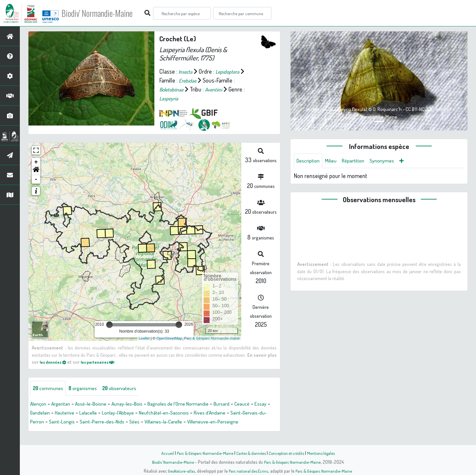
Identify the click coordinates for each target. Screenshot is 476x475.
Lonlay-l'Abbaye (170, 414)
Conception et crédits (290, 453)
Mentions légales (328, 453)
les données (55, 362)
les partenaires (105, 362)
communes (50, 389)
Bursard (248, 405)
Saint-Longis (134, 422)
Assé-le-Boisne (99, 405)
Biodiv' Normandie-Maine (109, 13)
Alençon (40, 405)
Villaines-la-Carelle (248, 422)
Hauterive (110, 414)
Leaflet (144, 338)
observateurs (129, 389)
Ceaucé (39, 414)
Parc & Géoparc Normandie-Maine (200, 453)
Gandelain (82, 414)
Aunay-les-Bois (140, 405)
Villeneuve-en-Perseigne (59, 431)
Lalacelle (136, 414)
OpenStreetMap (169, 338)
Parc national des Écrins (247, 471)
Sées (215, 422)
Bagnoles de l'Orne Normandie (198, 405)
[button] (36, 171)
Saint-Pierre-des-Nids (179, 422)
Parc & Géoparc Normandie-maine (212, 338)
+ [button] (36, 162)
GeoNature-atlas (176, 471)
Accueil (159, 453)
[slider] (109, 325)
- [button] (36, 179)
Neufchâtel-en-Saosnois (222, 414)
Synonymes (392, 161)
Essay (59, 414)
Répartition (360, 161)
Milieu (335, 161)
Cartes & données (251, 453)
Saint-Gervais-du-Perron (86, 422)
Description (310, 161)
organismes (88, 389)
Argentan (65, 405)
